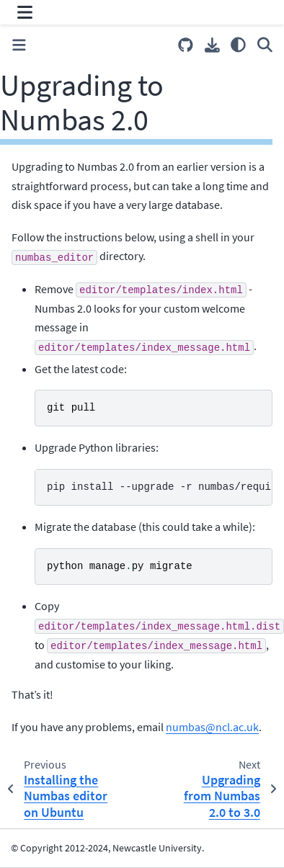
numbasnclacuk (212, 727)
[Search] (265, 45)
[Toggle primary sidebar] (19, 45)
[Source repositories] (186, 45)
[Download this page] (212, 45)
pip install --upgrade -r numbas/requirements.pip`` (160, 487)
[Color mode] (238, 45)
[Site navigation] (25, 12)
